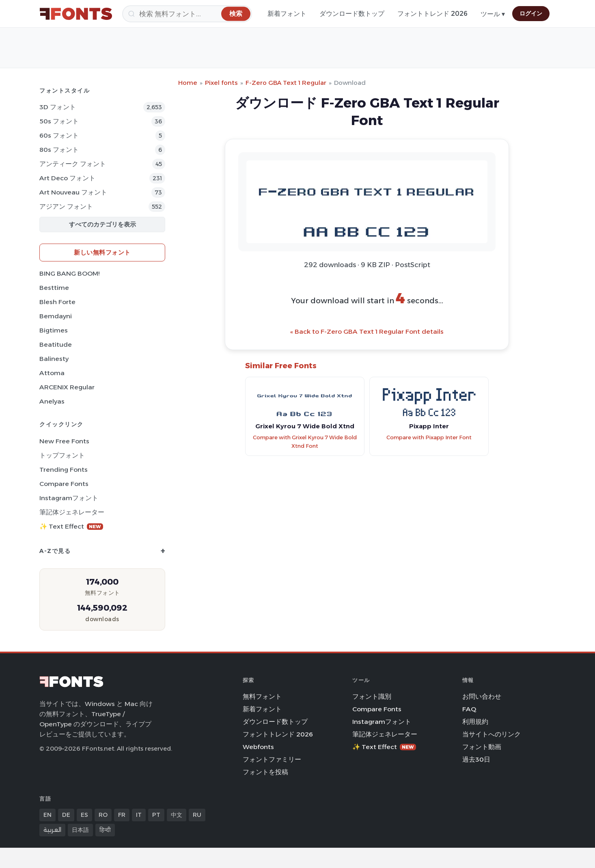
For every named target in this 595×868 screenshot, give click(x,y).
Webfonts (258, 747)
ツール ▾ (493, 14)
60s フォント (59, 135)
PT (156, 815)
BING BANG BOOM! (69, 273)
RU (197, 815)
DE (66, 815)
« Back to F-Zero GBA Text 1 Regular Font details (367, 331)
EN (47, 815)
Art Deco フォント (67, 178)
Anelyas (52, 401)
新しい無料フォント (102, 252)
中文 (177, 815)
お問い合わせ (482, 696)
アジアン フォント (66, 206)
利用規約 (475, 722)
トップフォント (62, 455)
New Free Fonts (64, 441)
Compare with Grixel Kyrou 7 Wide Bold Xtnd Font (305, 442)
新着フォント (287, 14)
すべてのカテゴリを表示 (102, 224)
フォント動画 (482, 747)
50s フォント (59, 121)
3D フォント (58, 107)
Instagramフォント (69, 498)
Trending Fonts (64, 470)
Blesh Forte (57, 302)
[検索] (187, 14)
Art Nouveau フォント (73, 192)
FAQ (469, 709)
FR (122, 815)
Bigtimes (54, 330)
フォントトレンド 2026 (432, 14)
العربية (52, 830)
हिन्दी (105, 830)
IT (139, 815)
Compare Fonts (64, 484)
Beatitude (56, 344)
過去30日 (476, 759)
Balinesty (54, 359)
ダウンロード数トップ (352, 14)
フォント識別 (372, 696)
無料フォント (262, 696)
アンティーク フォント (73, 164)
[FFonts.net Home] (76, 14)
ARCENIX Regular (67, 387)
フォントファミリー (272, 759)
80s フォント (59, 150)
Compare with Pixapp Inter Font (429, 437)
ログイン (531, 13)
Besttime (54, 288)
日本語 (80, 830)
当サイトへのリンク (492, 734)
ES (84, 815)
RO (103, 815)
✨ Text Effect (71, 526)
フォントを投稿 (265, 772)
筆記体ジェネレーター (72, 512)
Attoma (52, 373)
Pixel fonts (221, 83)
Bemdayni (56, 316)
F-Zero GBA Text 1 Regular (286, 83)
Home (188, 83)
